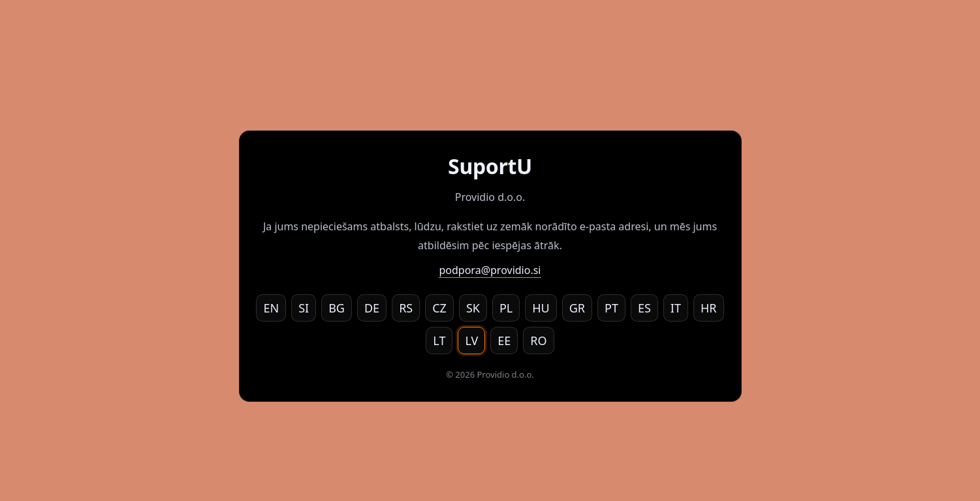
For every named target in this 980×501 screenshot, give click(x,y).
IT (676, 308)
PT (611, 308)
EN (271, 308)
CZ (439, 308)
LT (439, 341)
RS (406, 308)
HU (541, 308)
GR (577, 308)
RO (538, 341)
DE (372, 308)
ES (644, 308)
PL (506, 308)
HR (709, 308)
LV (471, 341)
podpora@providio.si (490, 270)
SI (304, 308)
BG (337, 308)
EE (504, 341)
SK (473, 308)
